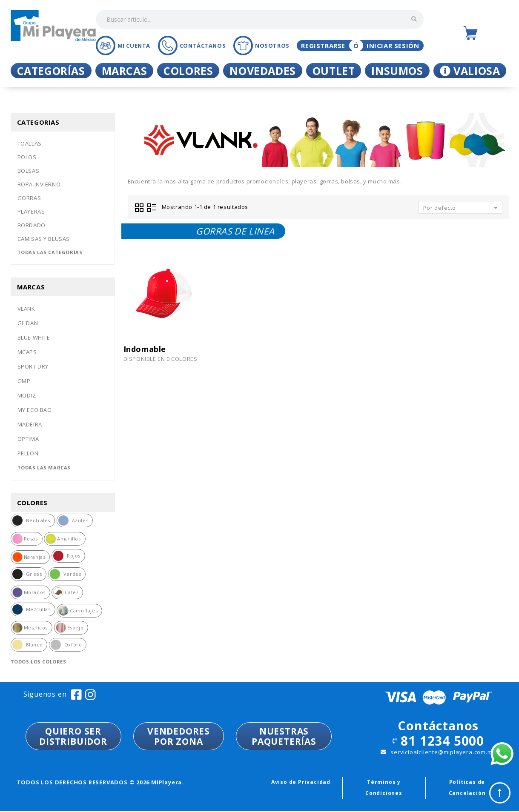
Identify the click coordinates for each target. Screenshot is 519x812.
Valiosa (470, 71)
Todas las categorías (50, 252)
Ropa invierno (39, 184)
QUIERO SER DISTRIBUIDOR (73, 736)
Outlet (334, 71)
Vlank (26, 309)
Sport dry (33, 366)
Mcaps (27, 352)
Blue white (34, 337)
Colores (188, 71)
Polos (27, 157)
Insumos (397, 71)
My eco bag (35, 410)
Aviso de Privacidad (301, 782)
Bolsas (29, 171)
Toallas (30, 143)
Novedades (262, 71)
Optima (28, 439)
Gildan (28, 323)
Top (500, 793)
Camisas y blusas (44, 239)
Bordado (32, 225)
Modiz (27, 395)
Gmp (24, 381)
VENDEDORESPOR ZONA (179, 736)
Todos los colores (39, 662)
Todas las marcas (44, 467)
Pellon (28, 453)
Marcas (125, 71)
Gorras (29, 198)
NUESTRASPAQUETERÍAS (284, 736)
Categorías (51, 71)
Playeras (31, 212)
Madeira (30, 424)
